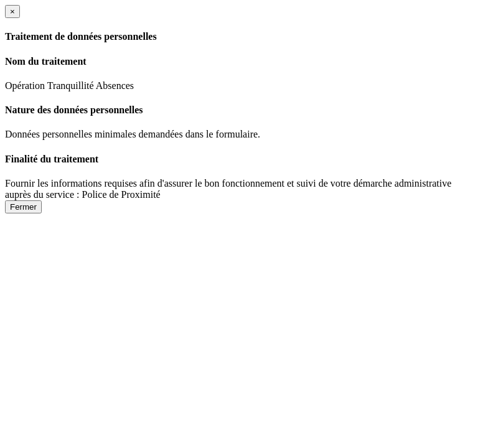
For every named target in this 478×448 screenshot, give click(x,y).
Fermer (23, 207)
